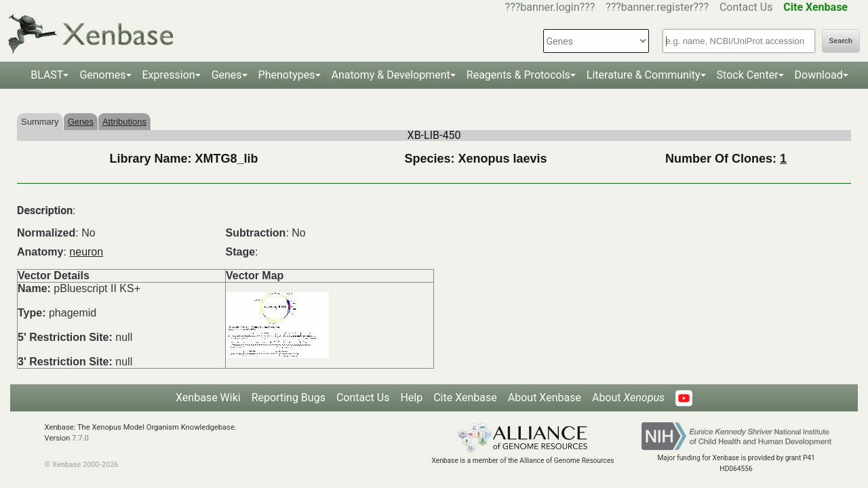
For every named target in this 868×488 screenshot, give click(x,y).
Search (841, 41)
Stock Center (748, 75)
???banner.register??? (657, 7)
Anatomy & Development (391, 75)
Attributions (124, 122)
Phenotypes (287, 75)
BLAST (47, 75)
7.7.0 (80, 438)
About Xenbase (545, 398)
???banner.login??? (550, 7)
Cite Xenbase (465, 398)
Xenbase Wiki (208, 398)
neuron (86, 252)
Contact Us (746, 7)
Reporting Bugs (289, 398)
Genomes (102, 75)
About (628, 398)
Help (411, 398)
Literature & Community (644, 75)
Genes (227, 75)
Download (819, 75)
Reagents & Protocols (518, 75)
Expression (169, 75)
